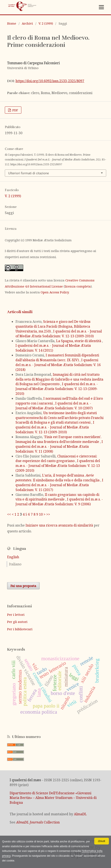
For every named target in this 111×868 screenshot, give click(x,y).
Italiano (15, 564)
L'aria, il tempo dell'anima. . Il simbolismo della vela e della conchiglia (58, 478)
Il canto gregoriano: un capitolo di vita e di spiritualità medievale (57, 497)
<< (9, 514)
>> (48, 514)
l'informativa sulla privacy (44, 856)
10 (41, 514)
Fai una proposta (23, 586)
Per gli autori (17, 622)
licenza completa (78, 286)
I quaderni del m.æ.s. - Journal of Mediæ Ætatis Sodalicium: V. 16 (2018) (58, 365)
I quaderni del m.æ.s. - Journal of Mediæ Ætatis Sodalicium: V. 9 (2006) (59, 502)
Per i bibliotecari (20, 629)
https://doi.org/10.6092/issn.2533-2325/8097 (50, 81)
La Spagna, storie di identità (79, 341)
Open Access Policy (55, 292)
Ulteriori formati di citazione (28, 173)
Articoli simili (20, 312)
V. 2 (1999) (46, 23)
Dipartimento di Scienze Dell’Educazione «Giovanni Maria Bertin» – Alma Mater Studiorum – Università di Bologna (53, 798)
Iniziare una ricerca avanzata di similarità (59, 525)
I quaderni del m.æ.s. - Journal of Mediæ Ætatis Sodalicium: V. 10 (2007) (54, 406)
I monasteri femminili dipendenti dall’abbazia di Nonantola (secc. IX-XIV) (57, 358)
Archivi (27, 23)
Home (12, 23)
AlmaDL (80, 814)
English (13, 557)
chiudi (102, 841)
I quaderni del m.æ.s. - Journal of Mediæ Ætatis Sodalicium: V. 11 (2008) (59, 446)
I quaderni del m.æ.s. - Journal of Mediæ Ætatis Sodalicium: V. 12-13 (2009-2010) (59, 334)
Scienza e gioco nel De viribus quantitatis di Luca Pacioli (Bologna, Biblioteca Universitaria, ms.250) (53, 326)
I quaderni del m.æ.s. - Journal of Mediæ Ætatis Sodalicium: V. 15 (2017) (59, 485)
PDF (15, 110)
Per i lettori (16, 615)
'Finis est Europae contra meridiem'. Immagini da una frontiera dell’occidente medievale (59, 439)
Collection (38, 822)
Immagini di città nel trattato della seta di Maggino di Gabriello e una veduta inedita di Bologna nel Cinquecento (59, 379)
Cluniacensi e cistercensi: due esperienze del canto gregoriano (56, 459)
